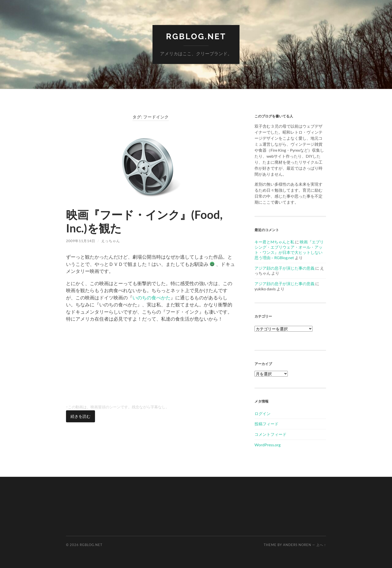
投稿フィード (266, 424)
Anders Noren (297, 545)
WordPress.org (267, 445)
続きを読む (80, 416)
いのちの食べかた (151, 297)
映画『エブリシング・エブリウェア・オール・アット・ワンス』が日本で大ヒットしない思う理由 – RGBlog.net (289, 250)
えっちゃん (111, 241)
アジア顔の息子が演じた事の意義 (284, 268)
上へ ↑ (321, 545)
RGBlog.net (196, 36)
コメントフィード (270, 434)
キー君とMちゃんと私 (274, 242)
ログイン (262, 413)
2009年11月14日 (81, 241)
